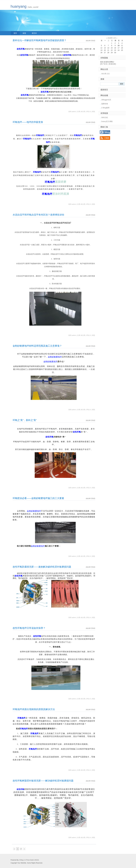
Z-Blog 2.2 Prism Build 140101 (29, 860)
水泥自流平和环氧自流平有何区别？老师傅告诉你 (38, 215)
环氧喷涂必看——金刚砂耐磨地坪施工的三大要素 (38, 498)
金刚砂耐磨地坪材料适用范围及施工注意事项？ (37, 346)
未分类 (105, 74)
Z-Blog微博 (105, 108)
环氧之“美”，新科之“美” (25, 420)
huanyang (19, 6)
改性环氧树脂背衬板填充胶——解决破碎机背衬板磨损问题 (43, 781)
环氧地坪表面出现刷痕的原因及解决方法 (34, 709)
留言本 (34, 33)
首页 (15, 33)
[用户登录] (104, 64)
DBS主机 (105, 117)
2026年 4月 (112, 38)
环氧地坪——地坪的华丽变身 (28, 122)
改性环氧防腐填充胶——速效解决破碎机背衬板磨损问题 (42, 567)
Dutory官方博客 (107, 121)
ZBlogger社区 (106, 100)
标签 (24, 33)
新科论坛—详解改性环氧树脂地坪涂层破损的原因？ (40, 40)
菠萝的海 (105, 104)
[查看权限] (112, 64)
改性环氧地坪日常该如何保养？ (29, 628)
